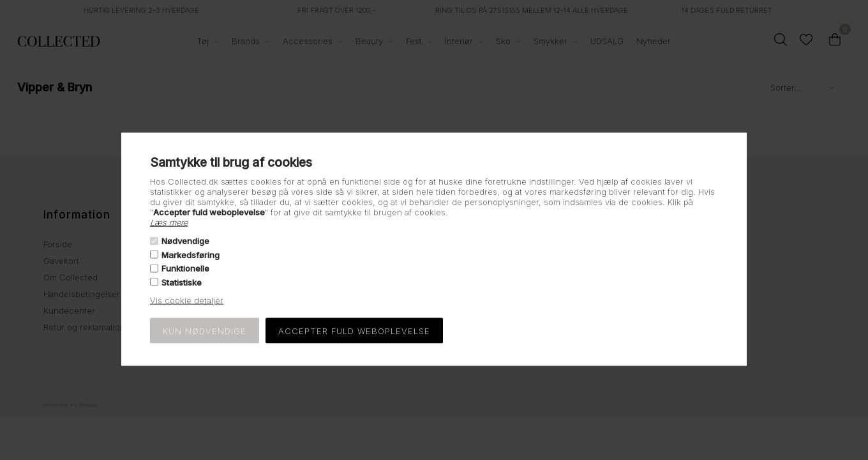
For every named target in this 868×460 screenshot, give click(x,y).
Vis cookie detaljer (187, 300)
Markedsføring (191, 255)
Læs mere (169, 222)
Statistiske (182, 282)
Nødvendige (185, 241)
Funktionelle (185, 268)
